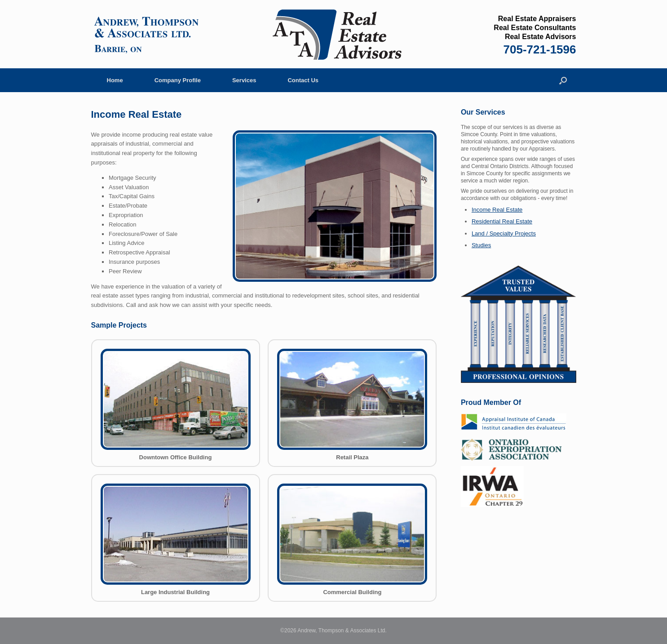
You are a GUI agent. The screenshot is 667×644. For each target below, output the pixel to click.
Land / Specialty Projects (504, 233)
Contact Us (303, 80)
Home (115, 80)
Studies (481, 245)
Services (244, 80)
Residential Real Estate (502, 221)
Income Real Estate (497, 210)
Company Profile (178, 80)
